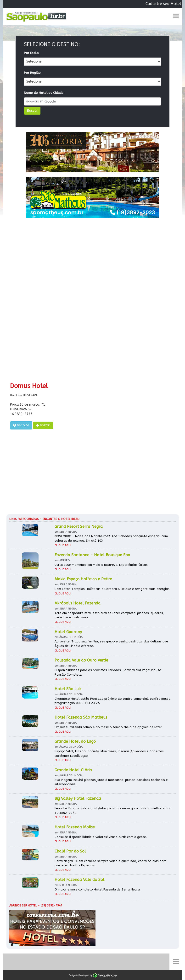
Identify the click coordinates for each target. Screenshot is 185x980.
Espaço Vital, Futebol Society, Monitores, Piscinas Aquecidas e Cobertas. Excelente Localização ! (109, 753)
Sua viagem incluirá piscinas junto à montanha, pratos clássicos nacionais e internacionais (111, 782)
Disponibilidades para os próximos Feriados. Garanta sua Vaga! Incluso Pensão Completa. (108, 672)
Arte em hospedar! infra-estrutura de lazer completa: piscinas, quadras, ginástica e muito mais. (109, 615)
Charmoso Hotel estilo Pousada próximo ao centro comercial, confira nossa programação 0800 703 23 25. (112, 701)
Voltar (43, 425)
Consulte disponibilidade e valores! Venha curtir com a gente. (101, 837)
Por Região (32, 73)
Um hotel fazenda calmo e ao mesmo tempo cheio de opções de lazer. (109, 727)
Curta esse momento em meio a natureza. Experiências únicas (101, 565)
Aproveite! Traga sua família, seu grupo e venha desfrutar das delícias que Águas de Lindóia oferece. (111, 644)
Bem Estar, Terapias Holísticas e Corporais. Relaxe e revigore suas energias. (112, 589)
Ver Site (21, 425)
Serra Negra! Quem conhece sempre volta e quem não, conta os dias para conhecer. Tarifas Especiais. (111, 863)
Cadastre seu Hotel (163, 4)
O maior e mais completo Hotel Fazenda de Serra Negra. (98, 889)
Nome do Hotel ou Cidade (44, 93)
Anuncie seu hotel (23, 906)
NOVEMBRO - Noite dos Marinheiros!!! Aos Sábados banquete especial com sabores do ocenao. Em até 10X (111, 538)
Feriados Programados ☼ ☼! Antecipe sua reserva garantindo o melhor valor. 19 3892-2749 (113, 810)
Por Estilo (31, 53)
